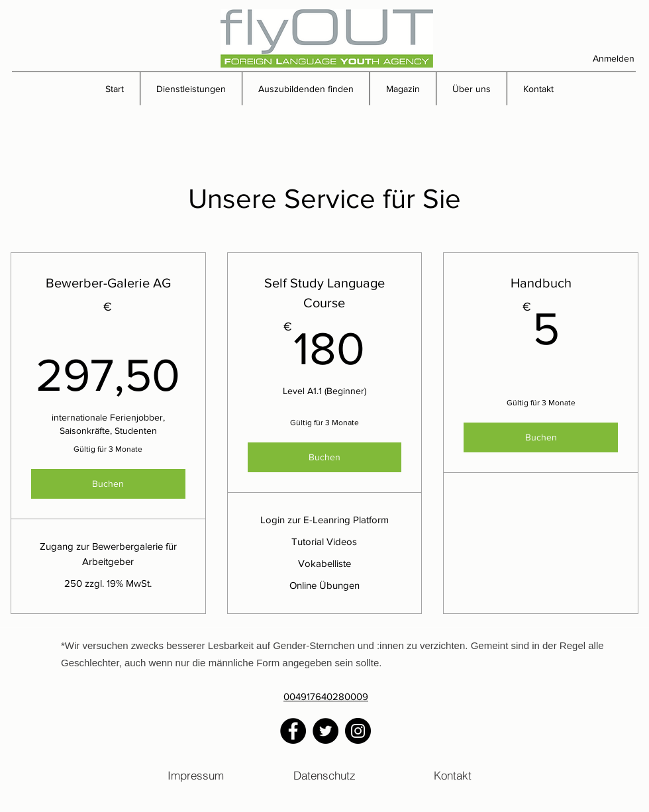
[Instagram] (358, 731)
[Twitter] (325, 731)
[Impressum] (196, 775)
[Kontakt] (453, 775)
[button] (191, 89)
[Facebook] (293, 731)
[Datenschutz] (324, 775)
